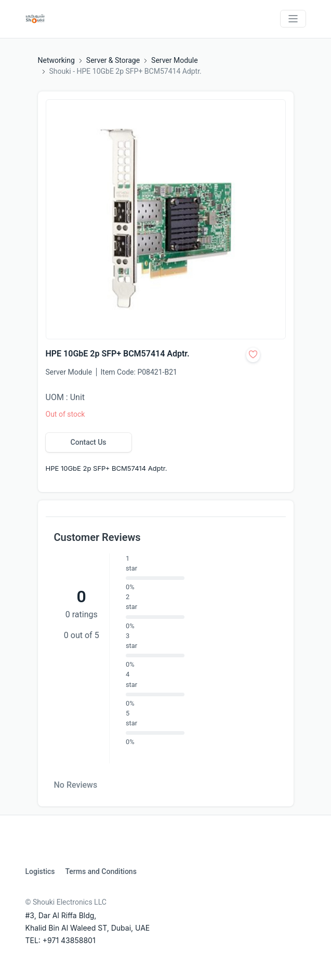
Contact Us (89, 442)
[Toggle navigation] (293, 19)
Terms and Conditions (101, 871)
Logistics (40, 871)
